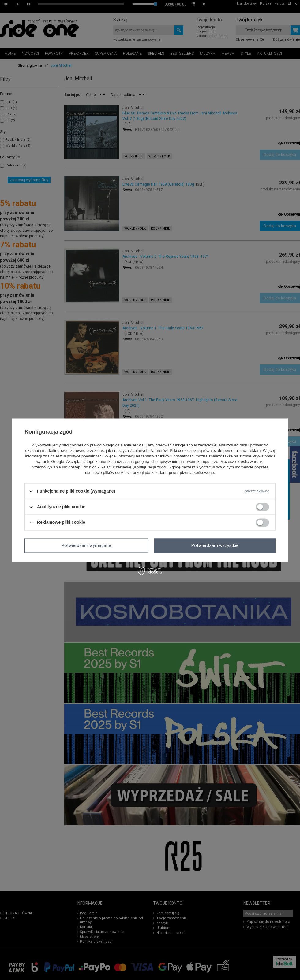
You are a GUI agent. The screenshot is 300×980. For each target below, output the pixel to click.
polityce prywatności (84, 456)
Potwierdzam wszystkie (215, 545)
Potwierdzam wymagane (86, 545)
